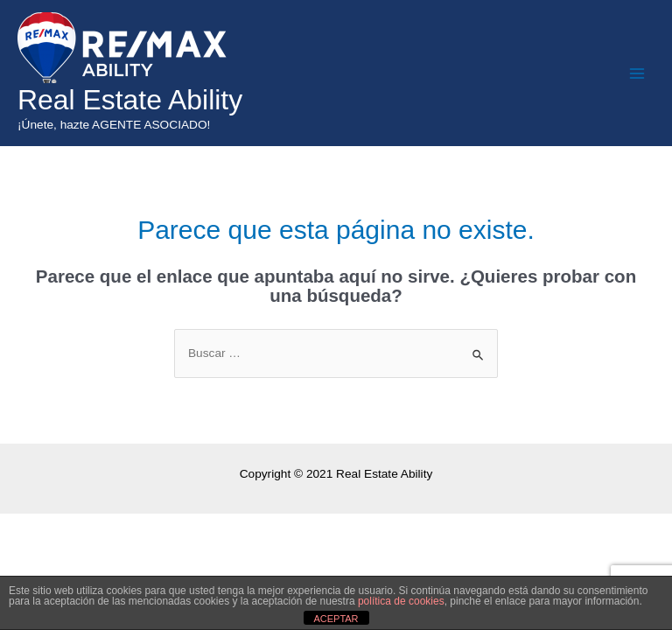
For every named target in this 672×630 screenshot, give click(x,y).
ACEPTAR (336, 619)
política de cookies (401, 601)
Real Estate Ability (130, 100)
